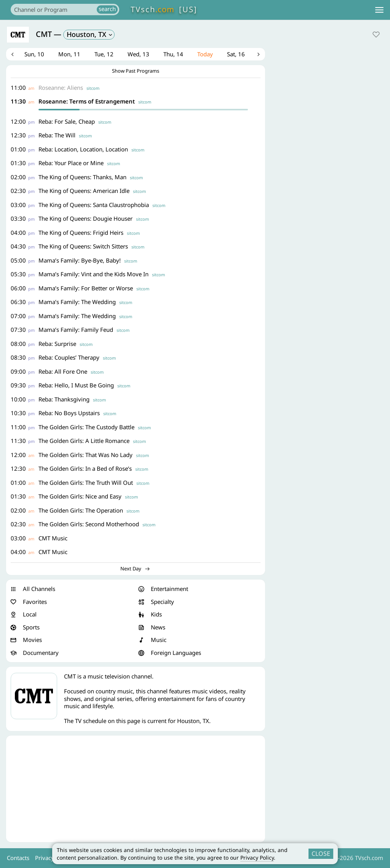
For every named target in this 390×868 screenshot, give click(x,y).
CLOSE (321, 854)
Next (259, 55)
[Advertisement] (136, 790)
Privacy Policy (257, 858)
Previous (13, 55)
